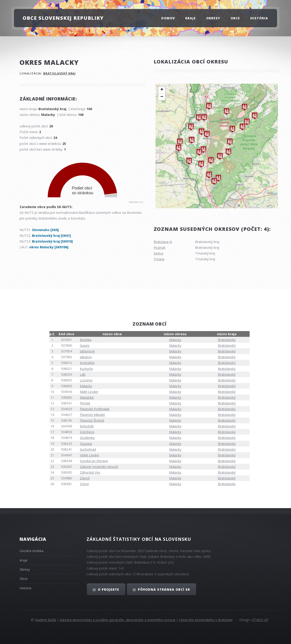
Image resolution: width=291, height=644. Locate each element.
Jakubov (86, 357)
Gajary (85, 345)
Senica (158, 253)
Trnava (159, 259)
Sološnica (87, 432)
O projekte (108, 589)
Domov (168, 18)
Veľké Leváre (89, 455)
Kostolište (87, 363)
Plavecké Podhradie (95, 409)
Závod (85, 478)
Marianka (87, 397)
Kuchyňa (86, 369)
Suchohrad (88, 449)
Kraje (190, 18)
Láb (83, 374)
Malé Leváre (89, 392)
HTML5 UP (260, 620)
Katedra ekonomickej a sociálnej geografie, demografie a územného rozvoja (117, 620)
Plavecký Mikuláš (92, 415)
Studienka (87, 438)
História (259, 18)
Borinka (86, 340)
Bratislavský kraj (59, 73)
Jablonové (87, 351)
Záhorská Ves (90, 472)
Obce (235, 18)
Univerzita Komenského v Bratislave (206, 620)
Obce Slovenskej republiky (63, 18)
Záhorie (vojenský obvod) (99, 467)
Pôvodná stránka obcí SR (164, 589)
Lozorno (86, 380)
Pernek (85, 403)
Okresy (213, 18)
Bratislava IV (163, 242)
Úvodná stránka (31, 551)
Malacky (175, 340)
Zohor (84, 484)
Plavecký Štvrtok (92, 420)
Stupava (86, 444)
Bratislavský (227, 340)
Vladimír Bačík (45, 620)
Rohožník (87, 426)
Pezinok (160, 248)
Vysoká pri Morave (94, 461)
